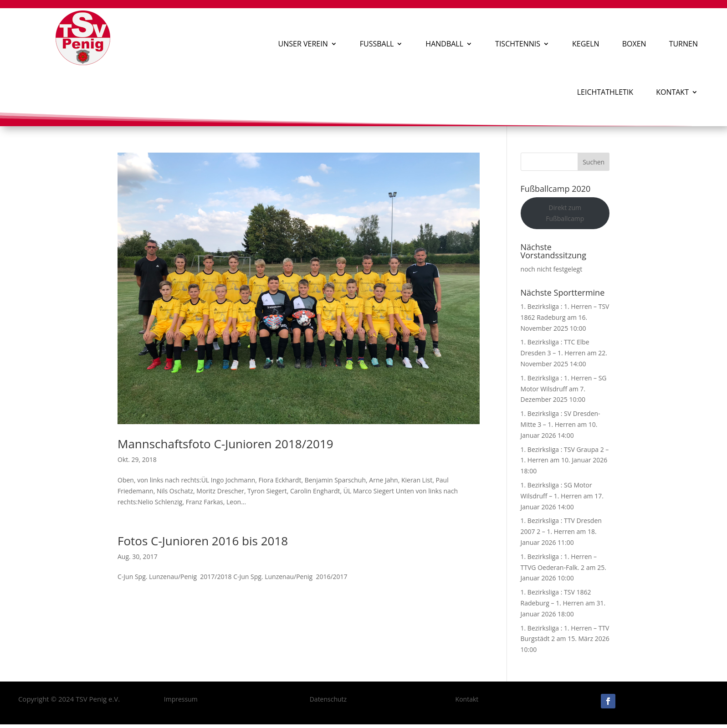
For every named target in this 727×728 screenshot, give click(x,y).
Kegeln (586, 44)
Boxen (634, 44)
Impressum (181, 699)
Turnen (683, 44)
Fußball (377, 44)
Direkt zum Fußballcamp (565, 213)
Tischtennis (518, 44)
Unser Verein (303, 44)
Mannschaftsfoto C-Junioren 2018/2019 (225, 444)
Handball (444, 44)
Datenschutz (328, 699)
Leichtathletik (605, 92)
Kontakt (672, 92)
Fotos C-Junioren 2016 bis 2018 (203, 541)
